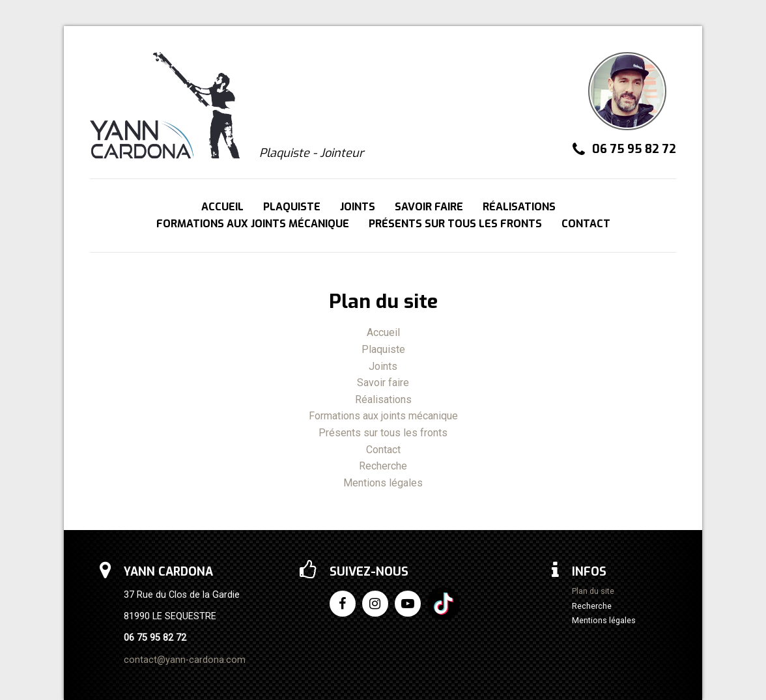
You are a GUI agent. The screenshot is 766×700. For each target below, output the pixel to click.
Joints (358, 207)
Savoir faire (429, 207)
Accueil (222, 207)
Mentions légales (383, 483)
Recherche (383, 466)
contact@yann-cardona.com (185, 660)
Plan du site (593, 592)
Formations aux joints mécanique (253, 224)
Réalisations (519, 207)
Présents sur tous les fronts (455, 224)
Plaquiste (292, 207)
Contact (586, 224)
